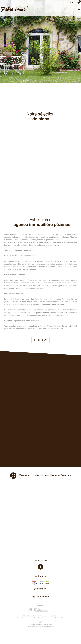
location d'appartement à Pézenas (63, 286)
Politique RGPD (60, 618)
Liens (36, 618)
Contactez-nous (44, 329)
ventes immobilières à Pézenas (31, 261)
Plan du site (20, 618)
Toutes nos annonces (49, 618)
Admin (40, 618)
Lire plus (41, 340)
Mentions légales (29, 618)
